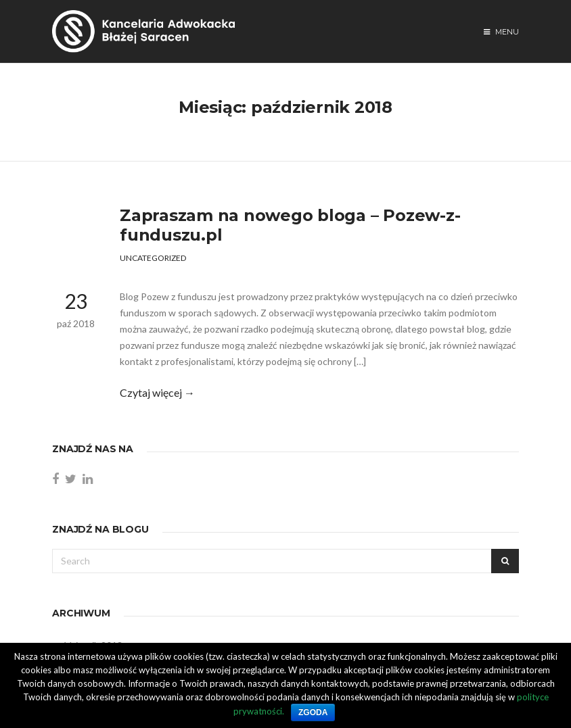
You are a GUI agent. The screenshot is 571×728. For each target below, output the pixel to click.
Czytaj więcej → (157, 392)
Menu (501, 32)
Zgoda (313, 712)
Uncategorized (153, 258)
